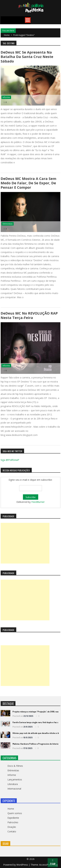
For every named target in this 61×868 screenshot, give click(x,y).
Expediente (13, 818)
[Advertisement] (25, 543)
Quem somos (15, 813)
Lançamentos (15, 780)
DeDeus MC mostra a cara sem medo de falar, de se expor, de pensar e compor (28, 183)
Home (11, 809)
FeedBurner (38, 502)
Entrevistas (8, 224)
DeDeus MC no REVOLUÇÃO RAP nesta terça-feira (29, 315)
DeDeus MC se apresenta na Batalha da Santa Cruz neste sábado (27, 57)
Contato (12, 831)
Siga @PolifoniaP (10, 460)
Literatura (13, 784)
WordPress (23, 865)
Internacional (14, 789)
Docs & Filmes (15, 766)
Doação (12, 827)
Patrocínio (13, 822)
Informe (6, 97)
